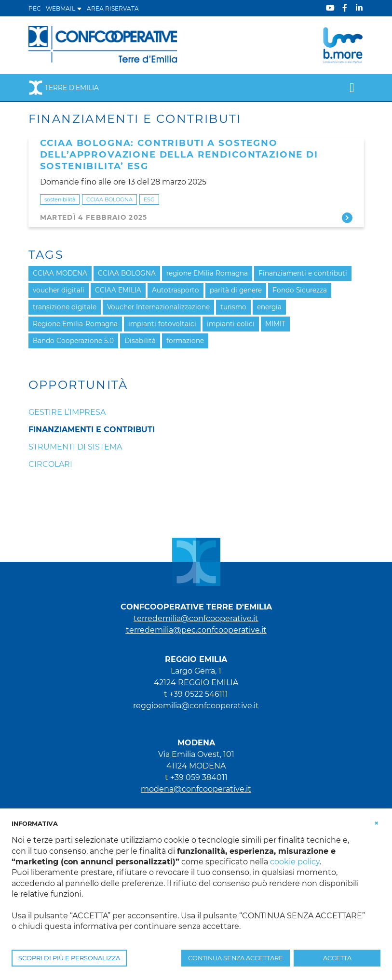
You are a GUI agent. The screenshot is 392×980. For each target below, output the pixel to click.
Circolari (50, 464)
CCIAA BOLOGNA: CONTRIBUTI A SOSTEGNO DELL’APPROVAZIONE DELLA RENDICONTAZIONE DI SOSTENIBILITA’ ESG (179, 154)
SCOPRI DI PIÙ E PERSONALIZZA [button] (69, 958)
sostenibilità (60, 199)
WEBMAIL (64, 8)
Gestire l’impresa (67, 412)
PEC (35, 8)
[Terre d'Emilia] (103, 45)
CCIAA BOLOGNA (109, 199)
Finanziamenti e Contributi (92, 430)
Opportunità (78, 385)
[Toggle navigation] (352, 88)
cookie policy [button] (295, 862)
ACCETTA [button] (337, 958)
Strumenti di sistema (75, 447)
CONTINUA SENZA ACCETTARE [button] (236, 958)
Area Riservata (113, 8)
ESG (149, 199)
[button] (377, 823)
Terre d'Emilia (64, 88)
